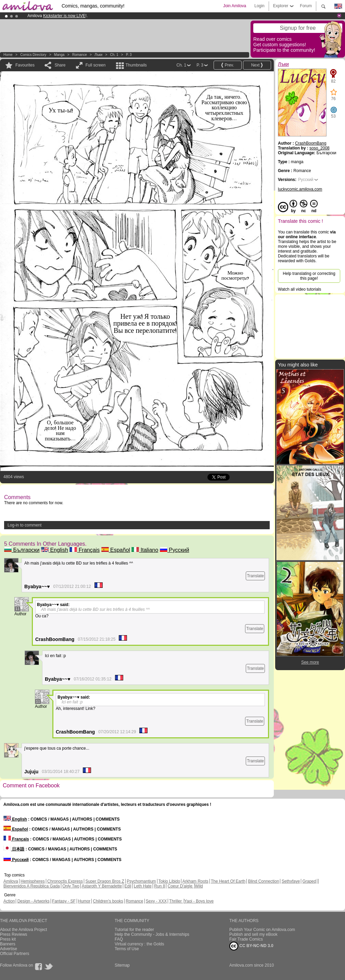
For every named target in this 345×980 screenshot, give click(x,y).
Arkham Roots (195, 881)
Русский (175, 550)
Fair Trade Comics (246, 939)
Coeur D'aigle (181, 886)
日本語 (14, 849)
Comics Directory (33, 55)
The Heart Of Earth (228, 881)
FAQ (119, 939)
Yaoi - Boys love (199, 901)
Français (85, 550)
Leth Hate (143, 886)
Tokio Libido (169, 881)
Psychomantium (141, 881)
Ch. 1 (114, 55)
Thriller (176, 901)
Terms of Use (127, 949)
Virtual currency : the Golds (139, 944)
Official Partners (15, 954)
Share (60, 65)
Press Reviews (14, 934)
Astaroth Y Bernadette (102, 886)
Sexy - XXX (156, 901)
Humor (84, 901)
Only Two (71, 886)
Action (9, 901)
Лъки (98, 55)
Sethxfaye (291, 881)
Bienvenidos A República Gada (32, 886)
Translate (255, 576)
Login (259, 6)
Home (8, 55)
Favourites (25, 65)
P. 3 (129, 55)
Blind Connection (264, 881)
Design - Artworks (34, 901)
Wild (199, 886)
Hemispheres (33, 881)
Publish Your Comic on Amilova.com (262, 930)
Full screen (96, 65)
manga (59, 55)
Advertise (9, 949)
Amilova (11, 881)
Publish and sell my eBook (253, 934)
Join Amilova (235, 6)
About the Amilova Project (23, 930)
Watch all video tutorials (299, 289)
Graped (309, 881)
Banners (8, 944)
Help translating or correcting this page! (309, 276)
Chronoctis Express (65, 881)
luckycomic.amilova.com (300, 189)
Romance (80, 55)
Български (22, 550)
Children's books (108, 901)
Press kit (8, 939)
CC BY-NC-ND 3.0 (251, 946)
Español (116, 550)
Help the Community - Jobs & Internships (152, 934)
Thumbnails (136, 65)
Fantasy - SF (64, 901)
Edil (128, 886)
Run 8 (159, 886)
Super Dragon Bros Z (105, 881)
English (55, 550)
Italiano (145, 550)
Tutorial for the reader (134, 930)
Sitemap (122, 965)
